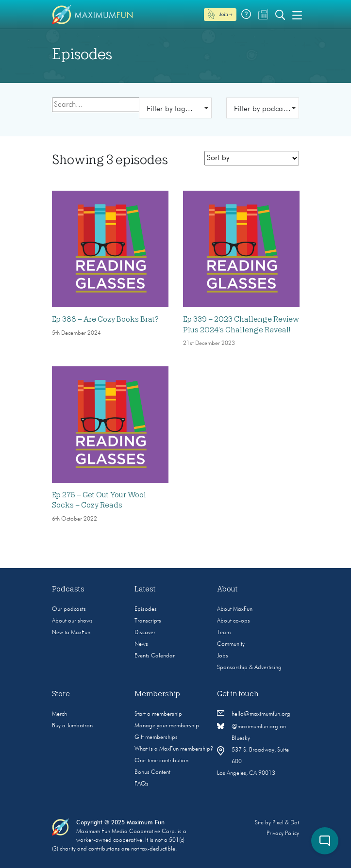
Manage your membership (167, 726)
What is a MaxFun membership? (174, 749)
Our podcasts (69, 609)
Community (231, 644)
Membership (157, 694)
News (141, 644)
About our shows (72, 621)
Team (224, 633)
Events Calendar (155, 656)
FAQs (142, 784)
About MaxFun (235, 609)
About (227, 589)
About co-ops (234, 621)
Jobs (223, 656)
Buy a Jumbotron (72, 726)
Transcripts (148, 621)
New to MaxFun (71, 633)
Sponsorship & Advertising (249, 668)
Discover (145, 633)
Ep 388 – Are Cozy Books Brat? (105, 319)
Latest (145, 589)
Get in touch (238, 694)
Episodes (146, 609)
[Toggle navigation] (297, 15)
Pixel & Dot (286, 823)
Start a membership (158, 714)
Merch (59, 714)
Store (61, 694)
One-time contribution (161, 761)
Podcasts (68, 589)
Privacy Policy (283, 834)
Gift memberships (156, 737)
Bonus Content (152, 772)
